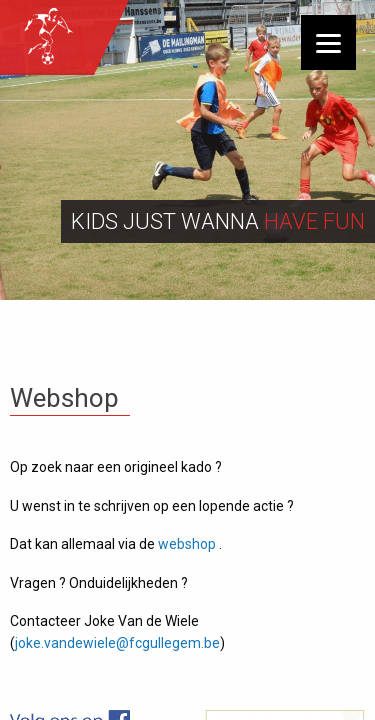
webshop (187, 544)
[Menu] (328, 42)
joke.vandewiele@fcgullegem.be (117, 643)
